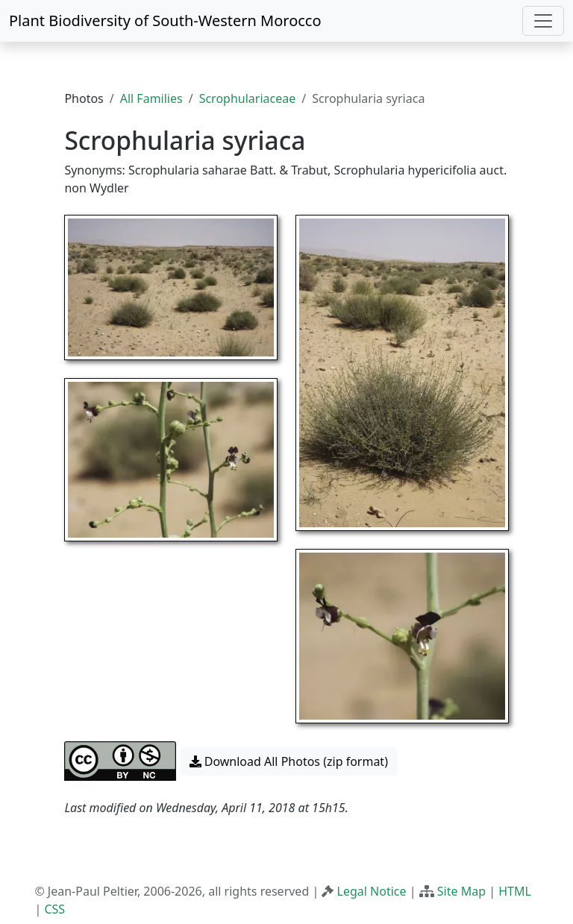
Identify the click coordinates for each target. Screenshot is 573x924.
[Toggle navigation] (543, 21)
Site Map (461, 891)
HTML (515, 891)
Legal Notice (372, 891)
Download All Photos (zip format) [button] (289, 761)
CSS (54, 909)
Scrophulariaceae (248, 98)
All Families (151, 98)
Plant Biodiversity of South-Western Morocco (165, 21)
